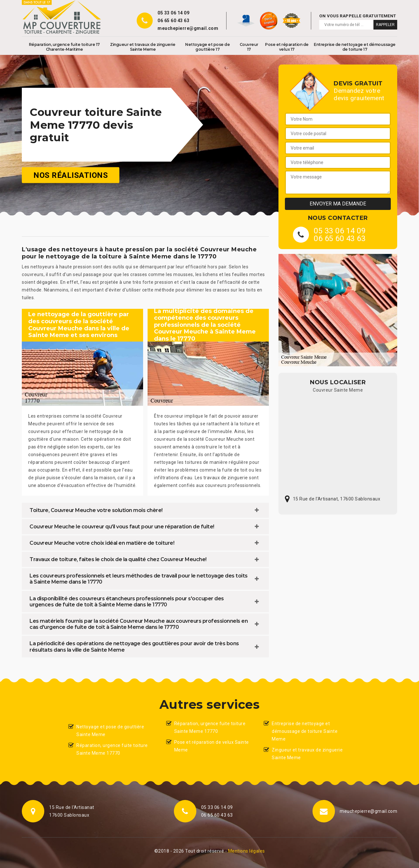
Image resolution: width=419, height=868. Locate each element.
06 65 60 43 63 (173, 21)
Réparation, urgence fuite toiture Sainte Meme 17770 (112, 749)
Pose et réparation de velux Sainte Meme (212, 746)
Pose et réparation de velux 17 (287, 47)
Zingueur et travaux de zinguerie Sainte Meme (143, 47)
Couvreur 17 (249, 47)
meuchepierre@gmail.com (188, 28)
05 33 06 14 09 (173, 13)
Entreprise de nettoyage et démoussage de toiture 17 (355, 47)
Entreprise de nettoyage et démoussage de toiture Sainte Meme (305, 731)
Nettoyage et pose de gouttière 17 (207, 47)
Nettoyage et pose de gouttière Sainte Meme (110, 731)
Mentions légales (247, 851)
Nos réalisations (71, 175)
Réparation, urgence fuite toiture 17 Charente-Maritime (64, 47)
